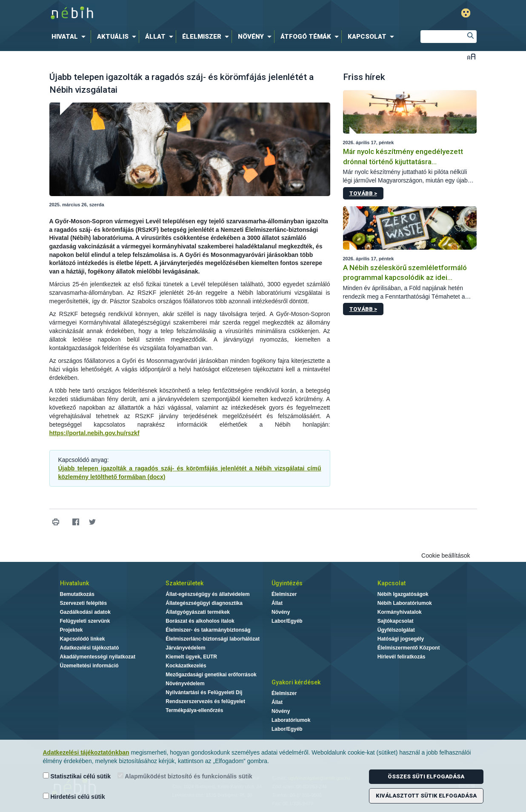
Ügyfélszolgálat (396, 630)
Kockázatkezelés (186, 666)
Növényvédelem (185, 684)
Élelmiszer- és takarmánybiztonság (208, 630)
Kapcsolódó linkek (83, 639)
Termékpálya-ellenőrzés (194, 710)
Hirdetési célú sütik (74, 796)
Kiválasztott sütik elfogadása (426, 796)
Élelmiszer (284, 594)
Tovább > (363, 193)
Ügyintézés (287, 583)
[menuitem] (70, 37)
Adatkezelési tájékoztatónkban (86, 752)
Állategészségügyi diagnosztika (204, 603)
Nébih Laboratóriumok (405, 603)
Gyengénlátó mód (466, 13)
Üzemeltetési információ (89, 666)
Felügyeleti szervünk (85, 621)
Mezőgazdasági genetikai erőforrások (211, 675)
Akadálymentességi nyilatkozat (98, 657)
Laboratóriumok (291, 720)
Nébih (172, 13)
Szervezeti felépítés (84, 603)
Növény (281, 612)
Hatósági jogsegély (401, 639)
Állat (277, 603)
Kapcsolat (392, 583)
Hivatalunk (74, 583)
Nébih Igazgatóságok (403, 594)
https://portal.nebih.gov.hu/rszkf (94, 433)
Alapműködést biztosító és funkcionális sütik (185, 776)
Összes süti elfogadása (426, 776)
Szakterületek (184, 583)
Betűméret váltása (471, 56)
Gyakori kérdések (296, 682)
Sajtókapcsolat (396, 621)
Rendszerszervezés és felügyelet (205, 701)
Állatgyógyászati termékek (198, 612)
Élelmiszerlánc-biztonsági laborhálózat (213, 639)
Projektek (71, 630)
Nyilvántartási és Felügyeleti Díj (204, 692)
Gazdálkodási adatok (85, 612)
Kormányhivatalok (400, 612)
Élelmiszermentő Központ (409, 648)
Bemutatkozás (77, 594)
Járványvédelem (185, 648)
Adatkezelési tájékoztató (90, 648)
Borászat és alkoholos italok (200, 621)
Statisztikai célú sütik (77, 776)
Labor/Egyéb (287, 621)
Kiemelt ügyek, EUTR (191, 657)
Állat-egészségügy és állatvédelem (207, 594)
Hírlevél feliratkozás (402, 657)
